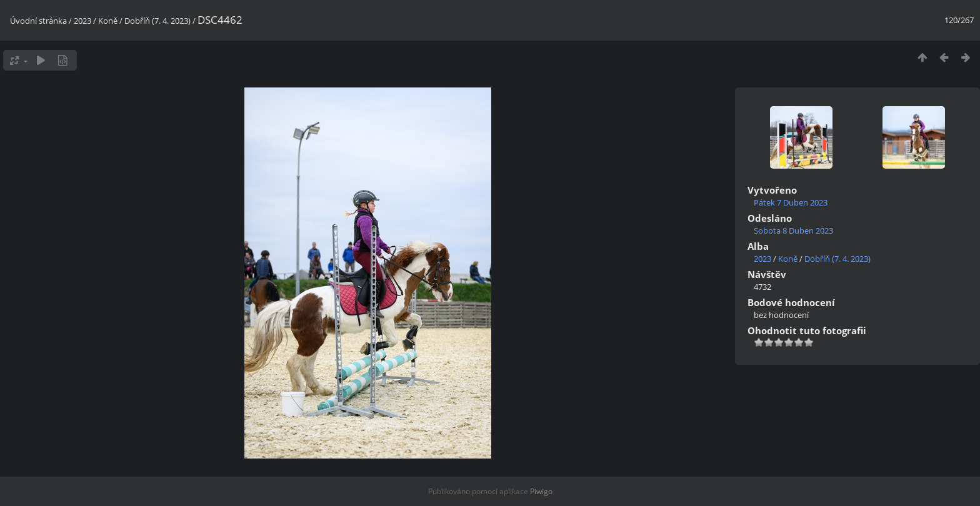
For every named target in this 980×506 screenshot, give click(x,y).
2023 (82, 21)
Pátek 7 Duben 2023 (791, 202)
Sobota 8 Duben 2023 (793, 231)
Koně (108, 21)
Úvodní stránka (38, 21)
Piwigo (541, 491)
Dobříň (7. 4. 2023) (157, 21)
